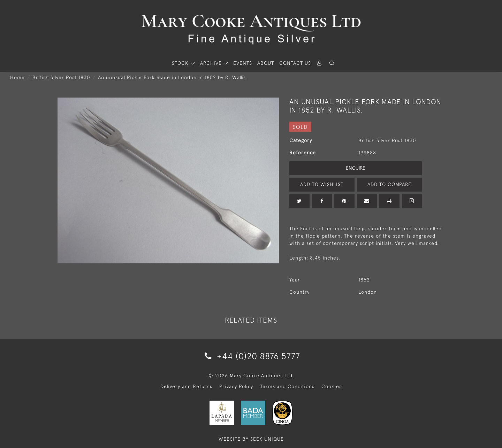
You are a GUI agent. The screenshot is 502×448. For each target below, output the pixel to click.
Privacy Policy (236, 386)
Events (243, 63)
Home (17, 77)
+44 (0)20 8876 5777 (251, 356)
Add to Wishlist (322, 184)
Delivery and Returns (186, 386)
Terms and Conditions (287, 386)
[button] (332, 63)
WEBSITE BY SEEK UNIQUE (251, 439)
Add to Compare (389, 184)
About (266, 63)
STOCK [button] (181, 63)
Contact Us (295, 63)
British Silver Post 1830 (61, 77)
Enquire (356, 168)
